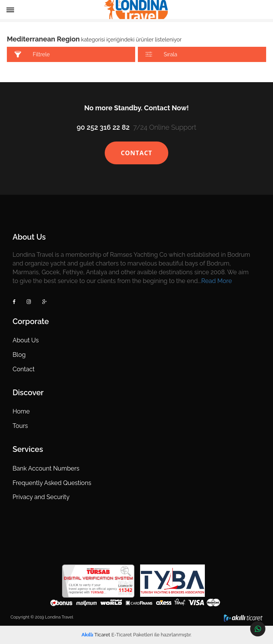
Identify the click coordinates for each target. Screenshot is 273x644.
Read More (217, 281)
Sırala (161, 55)
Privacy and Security (41, 497)
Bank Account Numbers (46, 468)
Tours (20, 426)
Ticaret (96, 635)
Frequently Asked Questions (52, 483)
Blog (19, 355)
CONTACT (136, 153)
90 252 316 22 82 (103, 127)
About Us (26, 340)
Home (21, 411)
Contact (24, 369)
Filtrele (32, 55)
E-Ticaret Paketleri (132, 635)
